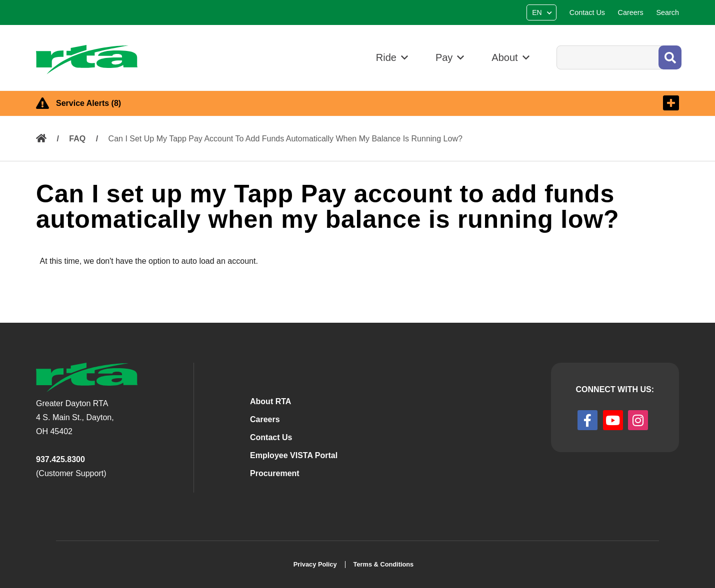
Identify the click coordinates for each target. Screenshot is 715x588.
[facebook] (587, 420)
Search (556, 45)
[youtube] (613, 420)
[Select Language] (543, 12)
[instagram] (638, 420)
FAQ (77, 139)
